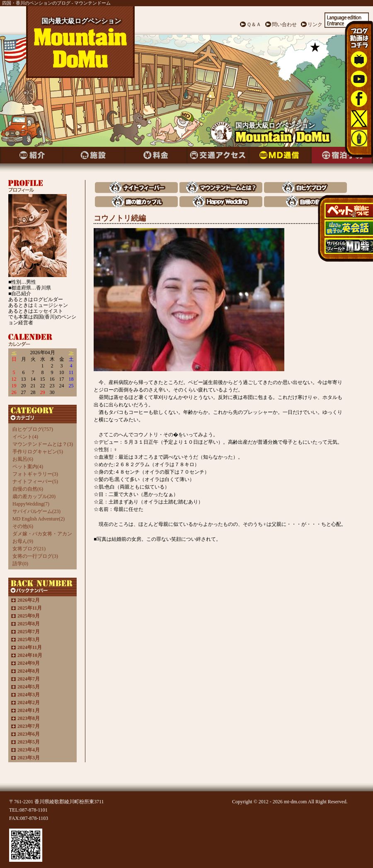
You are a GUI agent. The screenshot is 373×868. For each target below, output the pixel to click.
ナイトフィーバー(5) (35, 481)
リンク (315, 24)
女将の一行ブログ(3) (35, 556)
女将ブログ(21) (29, 549)
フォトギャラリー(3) (35, 474)
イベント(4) (25, 437)
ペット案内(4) (28, 467)
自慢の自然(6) (28, 489)
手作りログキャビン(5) (38, 452)
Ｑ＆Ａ (254, 24)
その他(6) (23, 526)
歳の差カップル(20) (34, 496)
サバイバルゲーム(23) (36, 511)
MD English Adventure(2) (39, 519)
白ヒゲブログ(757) (33, 429)
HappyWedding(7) (31, 504)
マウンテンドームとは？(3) (43, 444)
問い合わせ (284, 24)
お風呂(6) (23, 459)
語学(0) (20, 564)
